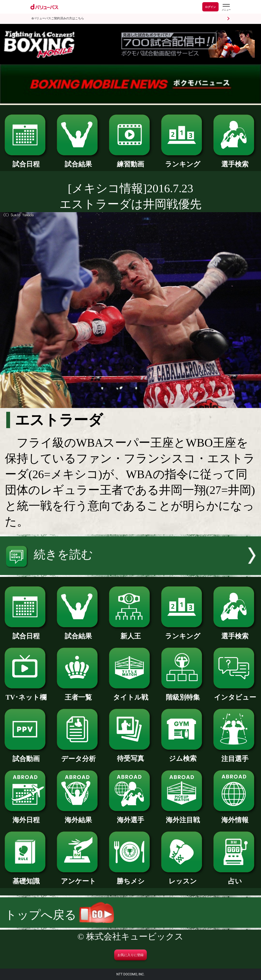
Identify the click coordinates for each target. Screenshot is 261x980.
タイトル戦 (130, 694)
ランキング (183, 161)
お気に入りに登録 (130, 955)
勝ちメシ (130, 878)
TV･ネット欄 (26, 694)
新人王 (130, 633)
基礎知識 (26, 878)
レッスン (183, 878)
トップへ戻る (60, 915)
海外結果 (78, 817)
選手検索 (235, 161)
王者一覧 (78, 694)
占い (235, 878)
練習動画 (130, 161)
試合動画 (26, 755)
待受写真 (130, 755)
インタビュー (235, 694)
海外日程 (26, 817)
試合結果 (78, 161)
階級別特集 (183, 694)
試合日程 (26, 161)
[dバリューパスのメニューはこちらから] (226, 7)
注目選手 (235, 755)
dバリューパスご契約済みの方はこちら (58, 18)
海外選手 (130, 817)
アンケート (78, 878)
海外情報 (235, 817)
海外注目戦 (183, 817)
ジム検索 (183, 755)
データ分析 (78, 755)
